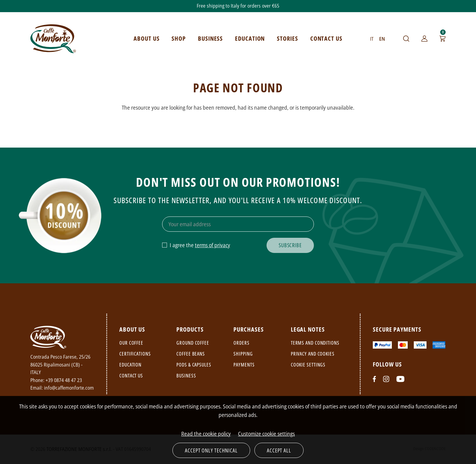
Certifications (135, 354)
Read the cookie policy (206, 434)
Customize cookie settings (266, 434)
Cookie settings (308, 365)
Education (130, 365)
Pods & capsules (194, 365)
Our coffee (131, 343)
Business (186, 376)
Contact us (131, 376)
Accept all (279, 450)
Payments (244, 365)
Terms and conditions (315, 343)
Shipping (243, 354)
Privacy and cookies (313, 354)
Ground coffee (193, 343)
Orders (241, 343)
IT (372, 39)
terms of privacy (212, 245)
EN (382, 39)
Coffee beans (191, 354)
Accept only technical (211, 450)
